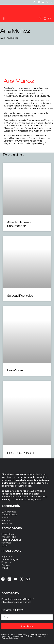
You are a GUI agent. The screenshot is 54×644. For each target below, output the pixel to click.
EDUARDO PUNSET (21, 453)
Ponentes (6, 543)
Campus (6, 565)
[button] (4, 18)
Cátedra (6, 568)
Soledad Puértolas (20, 296)
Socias (5, 518)
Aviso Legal (19, 636)
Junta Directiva (9, 515)
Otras (4, 546)
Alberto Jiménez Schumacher (19, 224)
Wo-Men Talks (9, 537)
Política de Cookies (10, 638)
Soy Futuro (7, 557)
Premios (6, 521)
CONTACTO (10, 593)
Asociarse (7, 523)
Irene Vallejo (16, 370)
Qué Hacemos (9, 512)
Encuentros (8, 534)
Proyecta (6, 562)
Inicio (3, 38)
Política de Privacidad (36, 636)
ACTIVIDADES (12, 528)
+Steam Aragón (10, 559)
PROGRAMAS (11, 551)
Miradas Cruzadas (11, 540)
